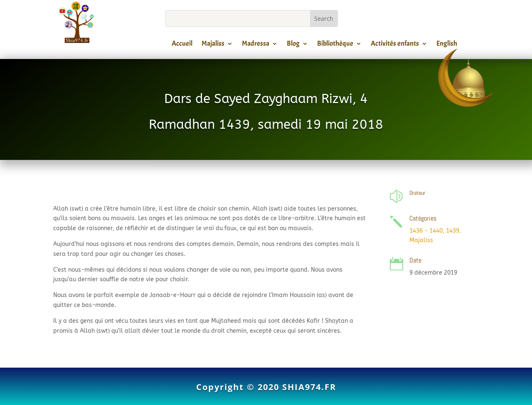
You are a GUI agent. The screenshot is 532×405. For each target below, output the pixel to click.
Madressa (256, 45)
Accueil (182, 45)
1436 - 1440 (426, 231)
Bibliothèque (335, 45)
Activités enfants (395, 45)
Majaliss (213, 45)
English (447, 45)
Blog (293, 45)
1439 (453, 231)
